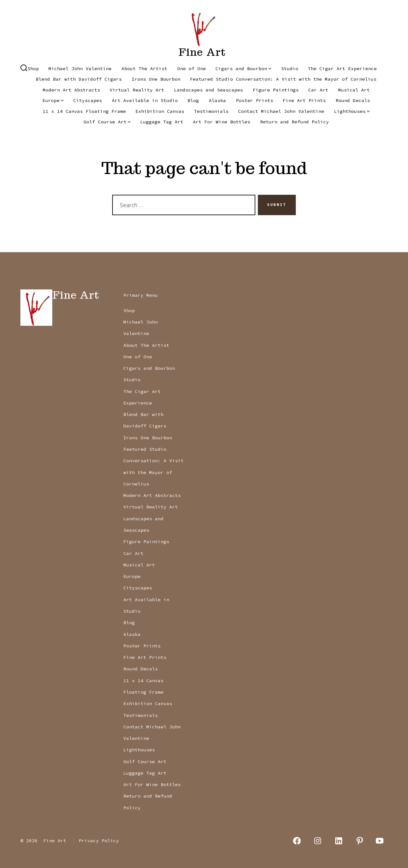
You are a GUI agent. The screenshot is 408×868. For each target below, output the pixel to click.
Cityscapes (88, 100)
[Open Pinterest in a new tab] (360, 841)
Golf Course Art (107, 122)
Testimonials (211, 111)
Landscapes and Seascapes (208, 90)
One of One (192, 69)
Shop (33, 69)
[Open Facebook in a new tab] (297, 841)
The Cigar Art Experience (342, 69)
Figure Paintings (276, 90)
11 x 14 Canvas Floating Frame (84, 111)
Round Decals (353, 100)
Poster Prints (255, 100)
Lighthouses (352, 111)
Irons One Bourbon (156, 79)
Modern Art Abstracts (71, 90)
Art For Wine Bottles (222, 122)
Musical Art (354, 90)
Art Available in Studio (145, 100)
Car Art (318, 90)
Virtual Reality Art (137, 90)
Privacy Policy (99, 841)
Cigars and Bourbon (243, 69)
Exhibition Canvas (160, 111)
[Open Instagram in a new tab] (318, 841)
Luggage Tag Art (162, 122)
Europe (53, 100)
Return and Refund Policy (295, 122)
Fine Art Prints (304, 100)
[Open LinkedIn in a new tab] (339, 841)
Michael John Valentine (80, 69)
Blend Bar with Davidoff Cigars (79, 79)
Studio (290, 69)
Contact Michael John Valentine (281, 111)
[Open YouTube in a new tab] (380, 841)
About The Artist (144, 69)
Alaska (217, 100)
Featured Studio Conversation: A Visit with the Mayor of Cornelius (283, 79)
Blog (193, 100)
